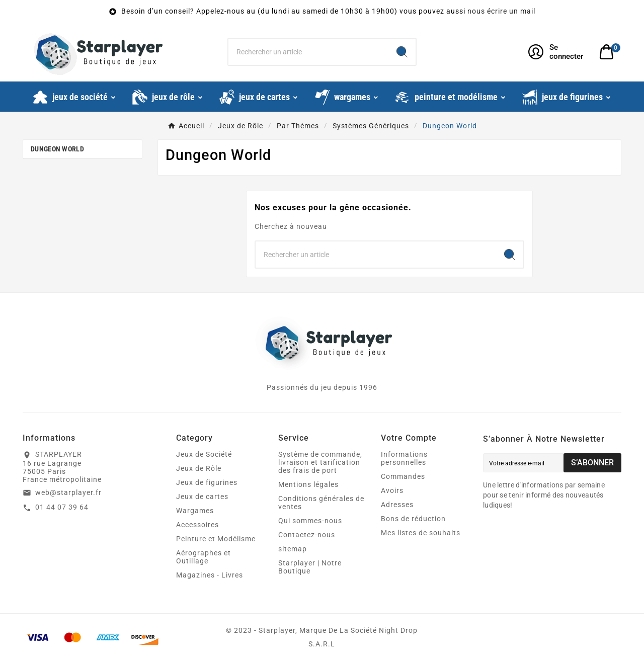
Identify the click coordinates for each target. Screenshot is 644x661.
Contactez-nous (307, 535)
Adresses (397, 505)
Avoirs (392, 490)
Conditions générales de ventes (321, 503)
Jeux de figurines (207, 482)
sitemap (293, 549)
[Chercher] (309, 52)
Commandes (403, 476)
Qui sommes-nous (310, 521)
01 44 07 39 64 (62, 507)
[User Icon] (558, 52)
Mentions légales (308, 484)
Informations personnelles (404, 458)
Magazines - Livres (210, 575)
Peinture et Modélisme (216, 539)
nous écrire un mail (501, 11)
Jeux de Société (204, 454)
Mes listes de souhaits (421, 533)
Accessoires (197, 525)
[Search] (402, 52)
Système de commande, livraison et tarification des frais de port (320, 462)
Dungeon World (57, 149)
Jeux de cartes (202, 497)
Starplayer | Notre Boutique (310, 567)
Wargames (195, 511)
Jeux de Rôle (199, 468)
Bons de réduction (413, 519)
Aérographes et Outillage (204, 557)
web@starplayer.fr (68, 492)
